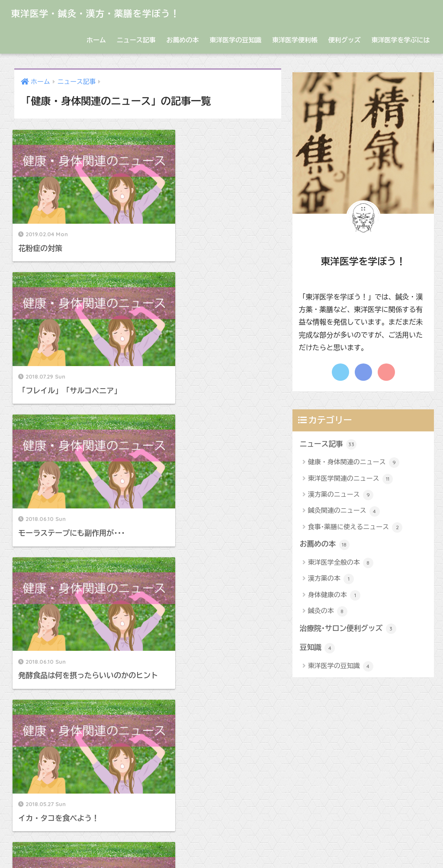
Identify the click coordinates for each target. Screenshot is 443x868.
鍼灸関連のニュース (344, 511)
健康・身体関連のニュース (354, 463)
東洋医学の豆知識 (235, 40)
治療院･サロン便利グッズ (348, 629)
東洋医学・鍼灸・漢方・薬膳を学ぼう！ (104, 13)
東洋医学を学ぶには (401, 40)
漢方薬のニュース (341, 495)
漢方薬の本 (331, 579)
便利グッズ (345, 40)
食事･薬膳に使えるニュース (355, 527)
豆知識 (318, 648)
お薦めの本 (182, 40)
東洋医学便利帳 (295, 40)
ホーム (96, 40)
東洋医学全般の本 (341, 563)
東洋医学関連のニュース (350, 479)
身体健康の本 (334, 595)
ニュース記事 (136, 40)
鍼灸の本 (328, 612)
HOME (222, 831)
